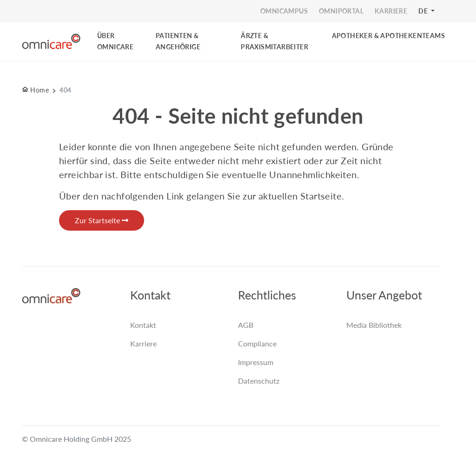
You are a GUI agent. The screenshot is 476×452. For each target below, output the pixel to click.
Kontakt (143, 325)
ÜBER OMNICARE (115, 41)
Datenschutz (259, 381)
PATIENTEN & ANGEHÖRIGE (178, 41)
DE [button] (424, 11)
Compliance (257, 343)
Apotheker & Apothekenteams (388, 36)
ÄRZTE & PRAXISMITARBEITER (274, 41)
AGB (246, 325)
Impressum (256, 362)
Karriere (143, 343)
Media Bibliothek (374, 325)
